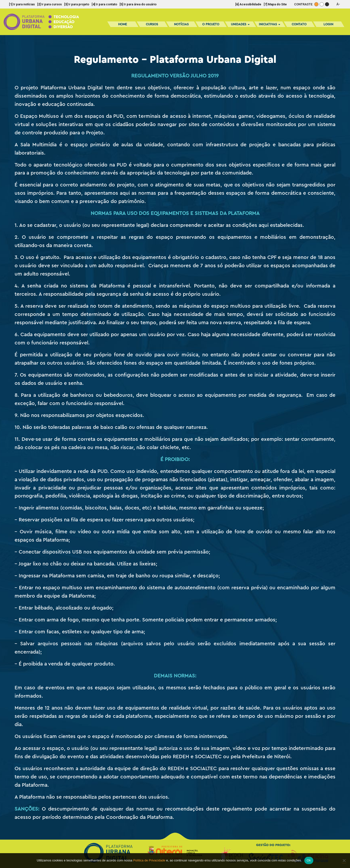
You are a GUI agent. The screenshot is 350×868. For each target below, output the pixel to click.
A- (338, 4)
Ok (309, 860)
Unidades (240, 24)
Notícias (181, 24)
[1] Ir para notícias (22, 4)
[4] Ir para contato (104, 4)
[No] (344, 860)
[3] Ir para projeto (77, 4)
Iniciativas (270, 24)
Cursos (152, 24)
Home (122, 24)
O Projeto (211, 24)
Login (328, 24)
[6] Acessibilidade (248, 4)
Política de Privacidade (149, 860)
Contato (299, 24)
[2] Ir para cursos (49, 4)
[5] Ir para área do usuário (138, 4)
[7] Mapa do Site (275, 4)
